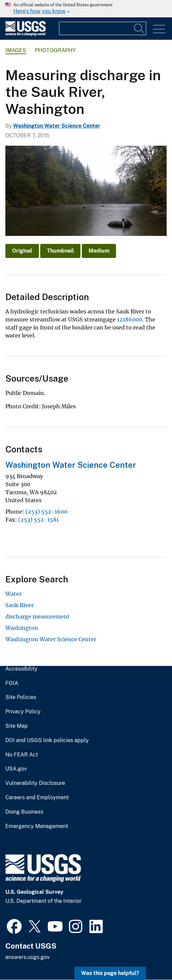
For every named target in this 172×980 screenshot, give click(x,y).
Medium (99, 251)
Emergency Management (37, 826)
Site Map (17, 726)
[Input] (103, 28)
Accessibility (21, 669)
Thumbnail (60, 251)
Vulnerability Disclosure (35, 783)
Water (13, 594)
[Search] (139, 28)
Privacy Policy (23, 712)
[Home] (25, 34)
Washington (22, 628)
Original (22, 251)
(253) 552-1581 (38, 520)
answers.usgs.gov (27, 957)
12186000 (130, 319)
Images (16, 50)
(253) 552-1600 (46, 512)
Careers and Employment (37, 798)
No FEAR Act (22, 755)
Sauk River (19, 605)
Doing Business (24, 812)
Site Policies (21, 697)
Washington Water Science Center (57, 126)
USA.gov (16, 769)
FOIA (12, 683)
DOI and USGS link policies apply (47, 740)
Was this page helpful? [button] (110, 973)
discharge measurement (38, 616)
